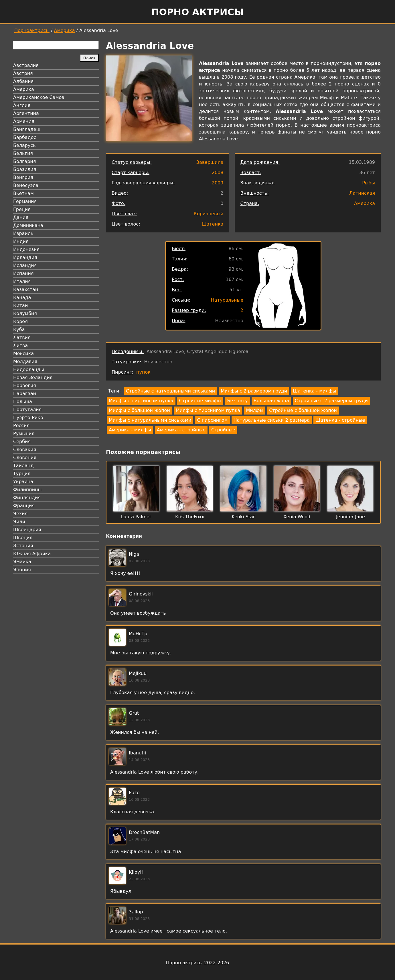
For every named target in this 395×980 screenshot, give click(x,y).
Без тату (237, 401)
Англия (22, 105)
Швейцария (27, 530)
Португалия (27, 410)
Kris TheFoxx (190, 517)
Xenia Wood (297, 517)
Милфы (255, 410)
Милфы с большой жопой (139, 410)
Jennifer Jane (350, 517)
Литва (20, 345)
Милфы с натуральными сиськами (150, 420)
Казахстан (26, 289)
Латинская (362, 193)
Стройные (223, 430)
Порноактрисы (32, 30)
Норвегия (25, 386)
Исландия (25, 265)
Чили (19, 522)
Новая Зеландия (33, 378)
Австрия (23, 73)
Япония (22, 570)
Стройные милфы (200, 401)
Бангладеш (27, 129)
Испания (23, 273)
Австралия (26, 65)
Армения (24, 121)
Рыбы (369, 183)
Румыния (24, 434)
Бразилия (25, 169)
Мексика (23, 353)
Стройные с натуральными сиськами (170, 391)
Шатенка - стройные (340, 420)
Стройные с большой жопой (303, 410)
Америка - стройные (181, 430)
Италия (22, 281)
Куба (19, 329)
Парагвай (25, 394)
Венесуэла (26, 185)
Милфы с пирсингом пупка (141, 401)
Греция (22, 209)
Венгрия (23, 177)
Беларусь (24, 145)
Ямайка (22, 562)
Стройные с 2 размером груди (331, 401)
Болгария (24, 161)
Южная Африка (32, 554)
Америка (65, 30)
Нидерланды (29, 370)
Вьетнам (23, 193)
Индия (21, 241)
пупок (143, 372)
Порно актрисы (197, 12)
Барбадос (25, 137)
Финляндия (27, 498)
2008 (218, 173)
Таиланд (23, 466)
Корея (20, 321)
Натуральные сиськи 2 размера (272, 420)
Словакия (25, 450)
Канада (22, 297)
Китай (20, 305)
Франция (24, 506)
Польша (23, 402)
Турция (22, 474)
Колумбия (25, 313)
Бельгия (23, 153)
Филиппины (27, 490)
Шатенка (212, 224)
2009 (218, 183)
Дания (21, 217)
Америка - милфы (130, 430)
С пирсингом (212, 420)
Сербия (22, 442)
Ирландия (25, 257)
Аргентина (26, 113)
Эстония (23, 546)
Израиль (23, 233)
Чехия (20, 514)
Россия (21, 426)
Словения (25, 458)
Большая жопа (271, 401)
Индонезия (26, 249)
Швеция (23, 538)
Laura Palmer (136, 517)
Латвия (22, 337)
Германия (25, 201)
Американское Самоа (39, 97)
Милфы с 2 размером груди (254, 391)
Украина (23, 482)
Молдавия (25, 361)
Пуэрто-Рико (28, 418)
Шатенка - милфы (314, 391)
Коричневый (209, 214)
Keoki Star (243, 517)
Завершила (210, 162)
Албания (23, 81)
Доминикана (28, 225)
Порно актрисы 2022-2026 (197, 963)
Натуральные (227, 300)
